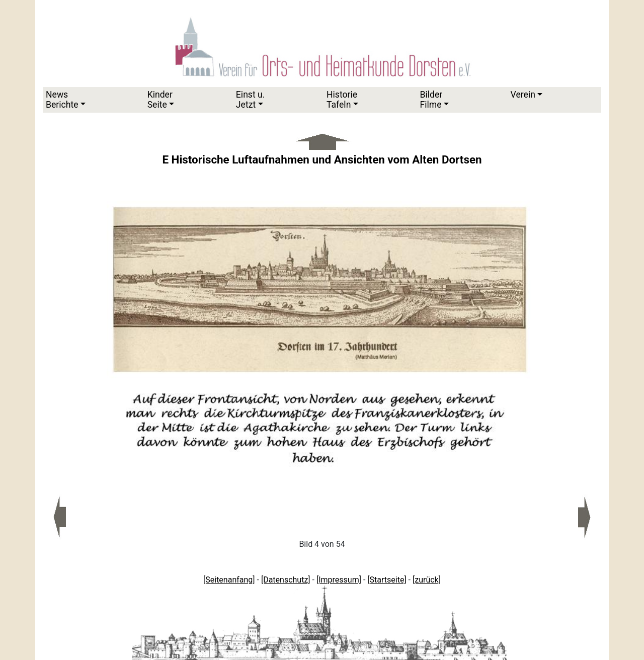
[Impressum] (339, 580)
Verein (523, 95)
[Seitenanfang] (229, 580)
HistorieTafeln (342, 99)
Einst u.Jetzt (251, 99)
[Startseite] (387, 580)
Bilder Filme (431, 99)
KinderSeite (160, 99)
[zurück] (427, 580)
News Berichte (62, 99)
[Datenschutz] (286, 580)
